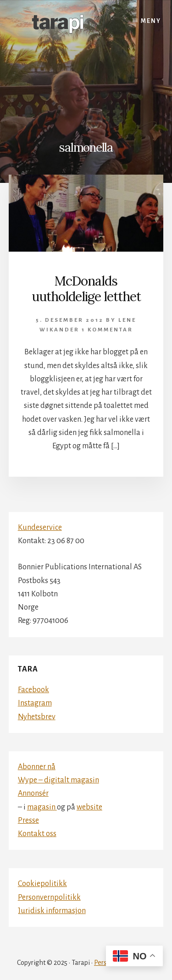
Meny (151, 21)
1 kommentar (107, 330)
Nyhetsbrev (37, 717)
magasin (42, 807)
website (89, 807)
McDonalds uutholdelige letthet (86, 289)
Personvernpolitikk (49, 897)
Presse (28, 820)
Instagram (35, 703)
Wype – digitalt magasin (58, 780)
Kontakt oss (37, 834)
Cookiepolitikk (42, 884)
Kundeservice (40, 528)
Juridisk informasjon (52, 911)
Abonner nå (37, 767)
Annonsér (33, 793)
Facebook (33, 690)
